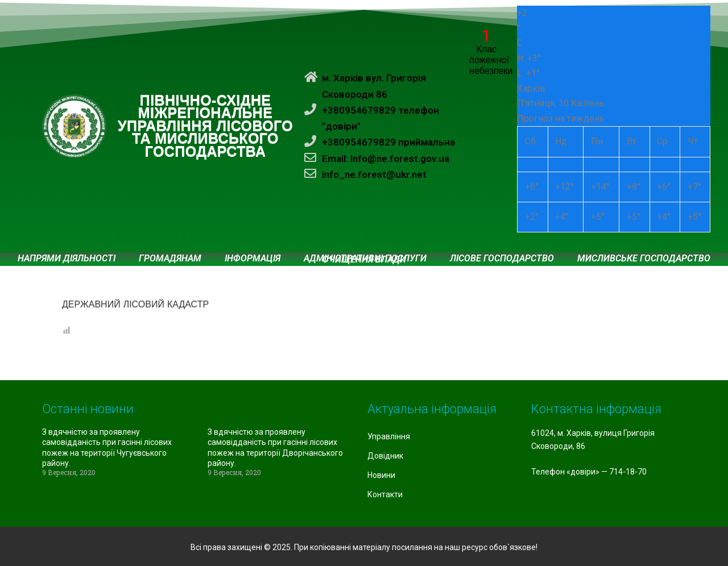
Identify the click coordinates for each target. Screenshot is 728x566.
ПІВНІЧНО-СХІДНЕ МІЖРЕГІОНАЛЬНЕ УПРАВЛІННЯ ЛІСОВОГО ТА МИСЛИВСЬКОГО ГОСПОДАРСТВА (205, 126)
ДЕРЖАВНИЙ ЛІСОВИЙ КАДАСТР (135, 304)
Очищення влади (364, 260)
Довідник (385, 456)
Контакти (385, 494)
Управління (389, 436)
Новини (381, 475)
